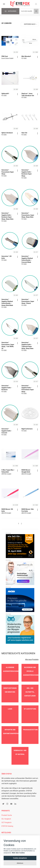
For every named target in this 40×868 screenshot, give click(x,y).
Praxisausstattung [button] (30, 721)
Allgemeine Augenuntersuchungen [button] (11, 669)
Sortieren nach (30, 24)
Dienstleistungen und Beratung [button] (10, 687)
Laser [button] (10, 703)
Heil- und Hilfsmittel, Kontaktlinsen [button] (30, 689)
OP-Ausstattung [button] (30, 703)
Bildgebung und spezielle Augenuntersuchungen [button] (31, 671)
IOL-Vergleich (6, 804)
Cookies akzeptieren (20, 858)
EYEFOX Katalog (7, 811)
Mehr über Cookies (18, 853)
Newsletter (5, 826)
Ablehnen (20, 863)
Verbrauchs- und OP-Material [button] (20, 740)
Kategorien (10, 11)
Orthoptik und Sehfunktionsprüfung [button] (11, 723)
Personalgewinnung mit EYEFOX (13, 829)
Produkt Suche (7, 800)
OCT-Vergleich (6, 807)
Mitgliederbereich (8, 822)
